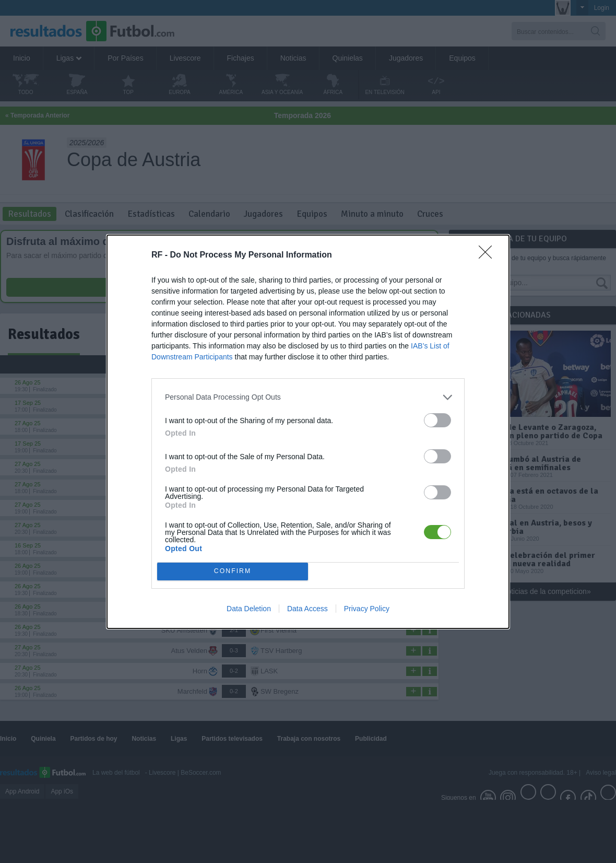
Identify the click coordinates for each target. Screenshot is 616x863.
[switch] (437, 420)
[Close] (489, 255)
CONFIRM (233, 571)
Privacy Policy (367, 609)
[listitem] (308, 397)
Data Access (307, 609)
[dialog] (308, 432)
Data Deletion (249, 609)
